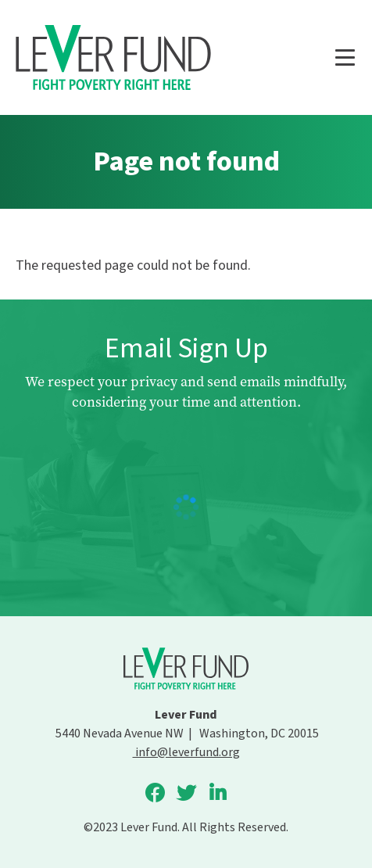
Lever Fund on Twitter (186, 793)
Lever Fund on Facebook (155, 793)
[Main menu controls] (345, 57)
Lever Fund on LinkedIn (217, 793)
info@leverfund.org (186, 752)
